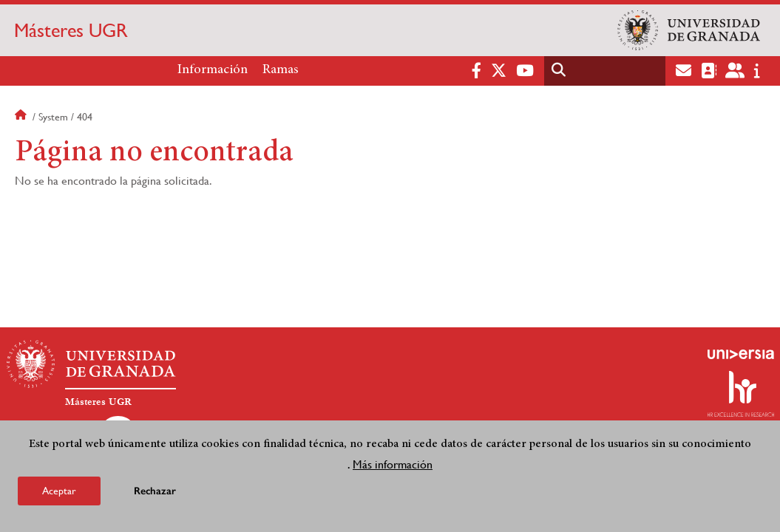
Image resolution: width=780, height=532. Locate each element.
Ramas (281, 70)
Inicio (22, 117)
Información (213, 70)
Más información (393, 466)
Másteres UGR (71, 30)
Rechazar (155, 492)
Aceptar (59, 492)
